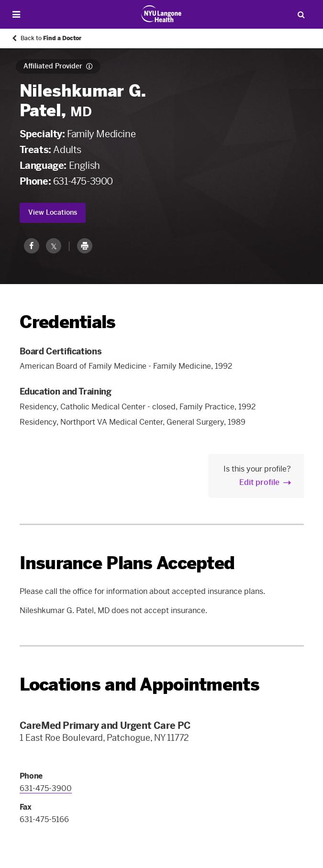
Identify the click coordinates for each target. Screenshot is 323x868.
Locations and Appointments (139, 685)
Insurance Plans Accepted (127, 563)
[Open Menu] (16, 15)
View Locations (53, 213)
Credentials (68, 322)
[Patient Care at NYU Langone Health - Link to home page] (161, 14)
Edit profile (259, 482)
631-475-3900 (83, 181)
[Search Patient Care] (301, 14)
